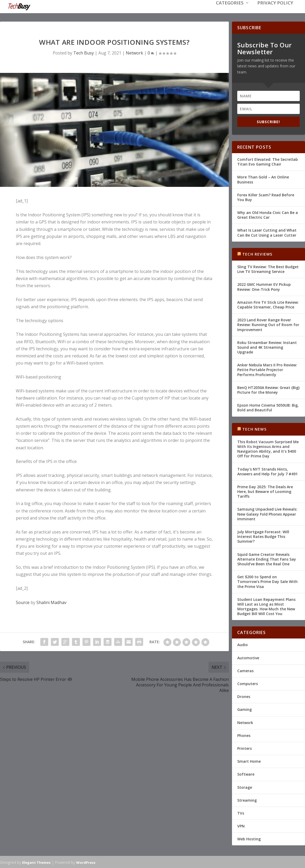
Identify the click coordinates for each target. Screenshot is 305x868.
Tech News (254, 429)
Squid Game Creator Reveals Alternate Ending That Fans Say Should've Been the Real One (267, 559)
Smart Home (249, 761)
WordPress (86, 862)
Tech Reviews (257, 254)
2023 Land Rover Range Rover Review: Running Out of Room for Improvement (268, 324)
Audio (243, 644)
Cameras (245, 670)
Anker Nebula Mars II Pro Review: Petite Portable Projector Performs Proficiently (267, 369)
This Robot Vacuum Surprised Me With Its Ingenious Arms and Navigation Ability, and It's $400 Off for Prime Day (268, 448)
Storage (245, 787)
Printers (245, 748)
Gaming (245, 709)
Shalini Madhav (51, 602)
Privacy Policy (275, 11)
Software (246, 774)
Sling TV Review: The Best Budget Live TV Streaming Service (268, 269)
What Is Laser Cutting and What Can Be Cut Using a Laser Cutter (267, 232)
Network (134, 52)
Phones (244, 735)
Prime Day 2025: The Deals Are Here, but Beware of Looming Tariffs (265, 491)
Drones (244, 696)
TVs (241, 813)
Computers (248, 683)
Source (23, 602)
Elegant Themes (36, 862)
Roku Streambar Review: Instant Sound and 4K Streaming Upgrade (267, 347)
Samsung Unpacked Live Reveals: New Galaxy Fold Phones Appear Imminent (267, 513)
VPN (241, 825)
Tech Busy (84, 52)
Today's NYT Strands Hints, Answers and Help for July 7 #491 (267, 471)
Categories (230, 11)
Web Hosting (249, 838)
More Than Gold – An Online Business (263, 179)
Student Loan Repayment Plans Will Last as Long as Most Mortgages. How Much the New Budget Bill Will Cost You (266, 606)
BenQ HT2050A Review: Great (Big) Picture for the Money (268, 389)
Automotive (248, 657)
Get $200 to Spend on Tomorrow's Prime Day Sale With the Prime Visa (267, 581)
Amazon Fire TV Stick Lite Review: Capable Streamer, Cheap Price (268, 304)
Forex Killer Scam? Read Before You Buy (266, 197)
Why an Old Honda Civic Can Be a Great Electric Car (268, 214)
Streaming (247, 800)
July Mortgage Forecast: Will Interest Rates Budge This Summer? (263, 536)
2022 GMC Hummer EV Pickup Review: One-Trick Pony (264, 286)
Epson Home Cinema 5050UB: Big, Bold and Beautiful (268, 407)
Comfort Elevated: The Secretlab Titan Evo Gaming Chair (268, 161)
